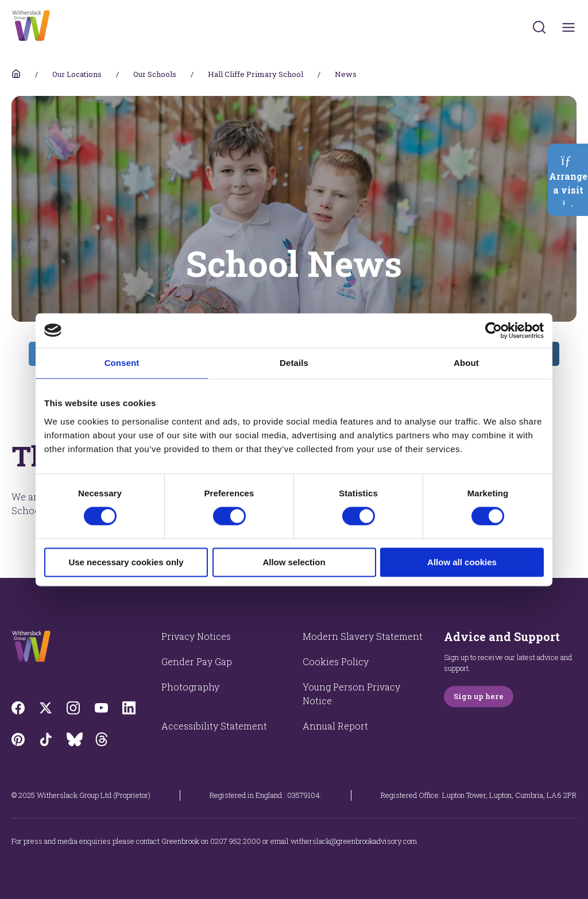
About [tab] (466, 363)
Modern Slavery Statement (363, 636)
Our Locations (77, 74)
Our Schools (155, 74)
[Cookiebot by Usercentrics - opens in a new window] (494, 330)
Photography (190, 687)
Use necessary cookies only (126, 562)
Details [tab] (294, 363)
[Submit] (539, 27)
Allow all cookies (462, 562)
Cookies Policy (336, 661)
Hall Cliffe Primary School (256, 74)
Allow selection (294, 562)
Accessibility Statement (214, 726)
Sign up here (479, 696)
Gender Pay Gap (197, 661)
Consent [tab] (122, 363)
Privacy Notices (196, 636)
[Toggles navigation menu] (569, 27)
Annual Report (335, 726)
